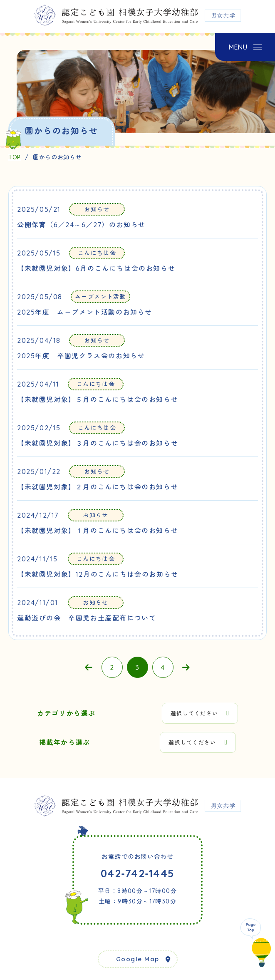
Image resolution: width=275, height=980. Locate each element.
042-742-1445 (137, 873)
